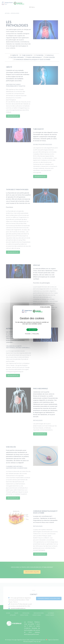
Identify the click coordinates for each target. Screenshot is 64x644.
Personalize (28, 334)
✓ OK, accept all (32, 330)
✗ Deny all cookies (45, 307)
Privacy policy (36, 334)
